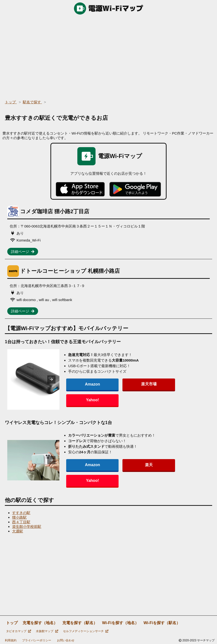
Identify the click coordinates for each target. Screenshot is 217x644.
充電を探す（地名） (40, 622)
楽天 (122, 472)
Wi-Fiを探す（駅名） (162, 622)
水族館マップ (47, 630)
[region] (108, 56)
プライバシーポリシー (37, 639)
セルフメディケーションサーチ (86, 630)
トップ (12, 622)
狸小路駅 (19, 516)
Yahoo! (155, 392)
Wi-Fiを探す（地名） (120, 622)
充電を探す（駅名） (80, 622)
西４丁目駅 (21, 521)
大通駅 (18, 530)
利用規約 (11, 639)
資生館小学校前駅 (27, 526)
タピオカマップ (19, 630)
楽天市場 (122, 392)
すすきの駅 (21, 512)
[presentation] (60, 379)
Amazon (89, 392)
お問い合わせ (66, 639)
